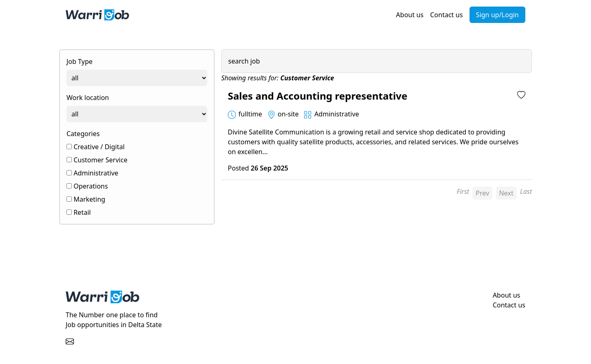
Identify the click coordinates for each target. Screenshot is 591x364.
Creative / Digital (96, 147)
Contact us (447, 15)
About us (410, 15)
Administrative (92, 173)
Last (526, 191)
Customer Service (97, 160)
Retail (79, 212)
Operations (87, 186)
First (463, 191)
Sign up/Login (497, 15)
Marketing (86, 199)
